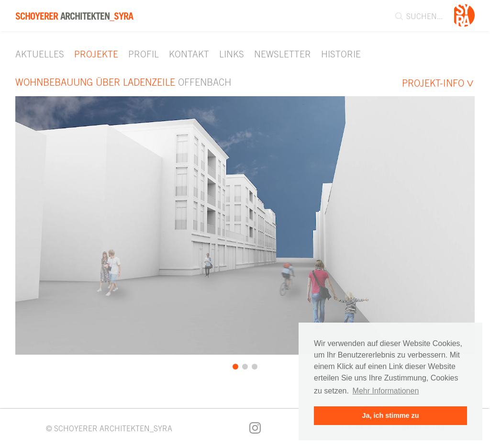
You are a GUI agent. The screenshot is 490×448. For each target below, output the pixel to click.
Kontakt (189, 54)
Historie (341, 54)
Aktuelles (40, 54)
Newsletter (283, 54)
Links (232, 54)
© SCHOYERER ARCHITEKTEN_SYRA (109, 428)
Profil (144, 54)
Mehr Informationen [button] (386, 391)
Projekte (96, 54)
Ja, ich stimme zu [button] (390, 415)
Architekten (74, 16)
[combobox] (414, 16)
